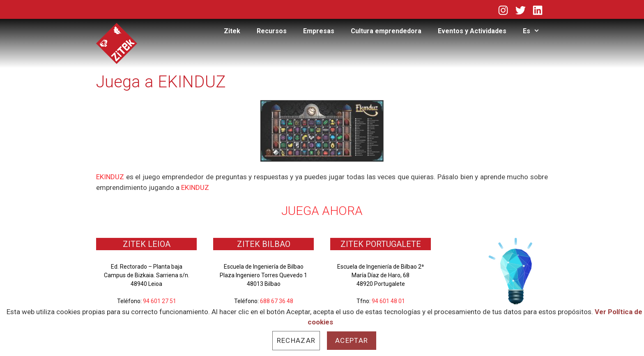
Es (535, 31)
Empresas (319, 31)
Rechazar (296, 340)
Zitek (232, 31)
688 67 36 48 (277, 301)
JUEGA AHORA (322, 211)
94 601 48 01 (388, 301)
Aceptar (352, 340)
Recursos (272, 31)
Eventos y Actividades (472, 31)
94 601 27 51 (160, 301)
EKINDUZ (110, 177)
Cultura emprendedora (386, 31)
